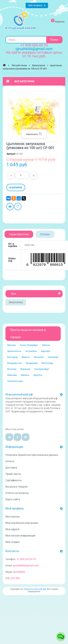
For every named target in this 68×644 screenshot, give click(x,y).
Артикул (11, 154)
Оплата (10, 461)
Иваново (12, 375)
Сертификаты (14, 480)
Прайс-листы (13, 474)
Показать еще (15, 381)
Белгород (12, 357)
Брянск (26, 357)
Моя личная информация (20, 536)
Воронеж (25, 369)
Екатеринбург (42, 369)
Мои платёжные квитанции (22, 523)
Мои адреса (12, 529)
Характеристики (19, 234)
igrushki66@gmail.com (26, 565)
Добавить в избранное (18, 207)
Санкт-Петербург (29, 345)
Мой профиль (15, 508)
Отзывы (45, 234)
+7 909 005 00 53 (34, 45)
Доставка (11, 468)
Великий (39, 357)
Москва (11, 345)
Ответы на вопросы (17, 493)
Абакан (46, 345)
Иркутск (38, 375)
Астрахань (31, 351)
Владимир (32, 363)
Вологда (12, 369)
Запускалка (16, 302)
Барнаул (46, 351)
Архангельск (14, 351)
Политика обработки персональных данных (32, 455)
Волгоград (47, 363)
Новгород (53, 357)
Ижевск (25, 375)
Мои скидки (13, 542)
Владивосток (15, 363)
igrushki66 (19, 572)
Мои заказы (13, 517)
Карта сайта (13, 499)
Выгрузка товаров (17, 487)
